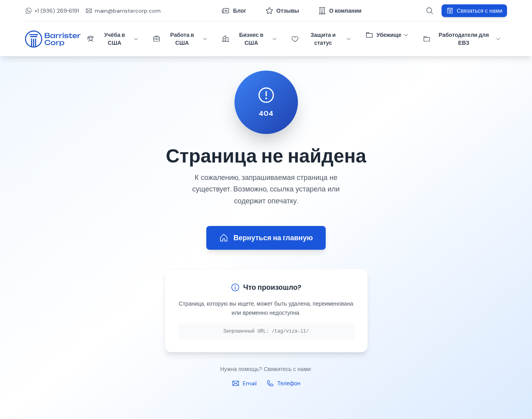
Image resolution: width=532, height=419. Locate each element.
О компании (340, 11)
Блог (234, 11)
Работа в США (180, 39)
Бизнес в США (249, 39)
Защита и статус (321, 39)
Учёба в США (113, 39)
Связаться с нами (474, 11)
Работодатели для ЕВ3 (462, 39)
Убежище (387, 35)
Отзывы (282, 11)
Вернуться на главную (266, 238)
